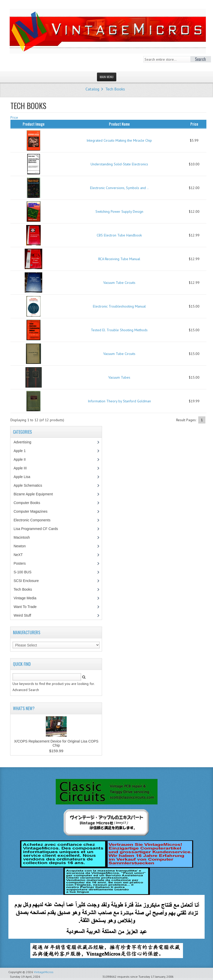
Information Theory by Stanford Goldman (119, 401)
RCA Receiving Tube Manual (119, 259)
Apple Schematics (30, 485)
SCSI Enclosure (29, 581)
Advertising (25, 442)
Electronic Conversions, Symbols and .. (119, 188)
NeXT (18, 555)
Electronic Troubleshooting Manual (119, 306)
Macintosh (24, 537)
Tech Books (115, 89)
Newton (19, 546)
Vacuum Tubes (119, 377)
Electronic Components (35, 520)
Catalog (92, 89)
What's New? (24, 708)
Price (14, 117)
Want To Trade (25, 607)
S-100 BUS (25, 572)
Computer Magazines (34, 511)
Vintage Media (27, 598)
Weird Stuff (25, 615)
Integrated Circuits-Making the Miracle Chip (119, 140)
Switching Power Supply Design (119, 211)
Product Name (119, 124)
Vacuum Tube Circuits (119, 283)
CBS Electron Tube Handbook (119, 235)
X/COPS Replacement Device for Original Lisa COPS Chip (56, 743)
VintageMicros (44, 972)
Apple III (23, 468)
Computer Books (30, 503)
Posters (22, 563)
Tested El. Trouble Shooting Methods (119, 330)
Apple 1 (22, 451)
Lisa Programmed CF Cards (38, 529)
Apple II (22, 459)
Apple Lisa (25, 477)
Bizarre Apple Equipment (36, 494)
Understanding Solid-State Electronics (119, 164)
